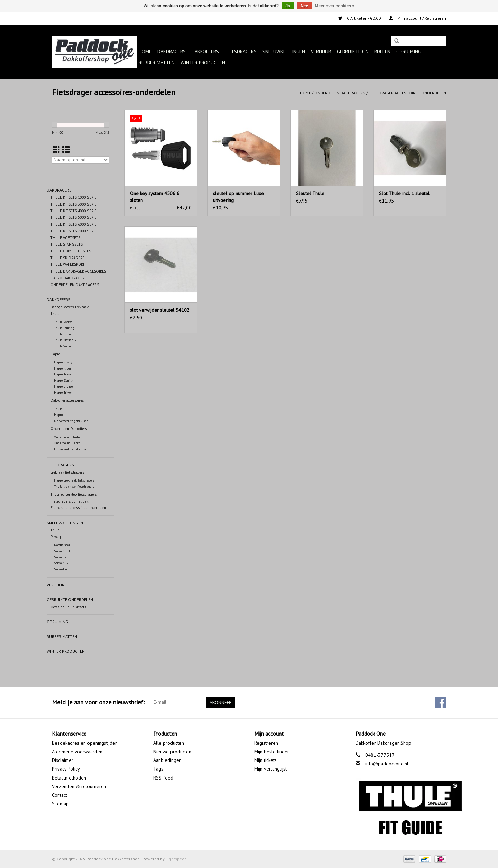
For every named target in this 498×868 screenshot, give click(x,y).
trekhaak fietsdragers (67, 472)
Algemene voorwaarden (77, 752)
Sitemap (60, 804)
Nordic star (62, 545)
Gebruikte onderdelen (364, 52)
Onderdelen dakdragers (340, 93)
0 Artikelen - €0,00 (360, 18)
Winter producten (203, 63)
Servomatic (62, 557)
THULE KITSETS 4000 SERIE (73, 211)
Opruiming (409, 52)
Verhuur (321, 52)
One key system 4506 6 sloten (155, 197)
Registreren (266, 743)
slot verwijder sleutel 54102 (160, 310)
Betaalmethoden (69, 778)
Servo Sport (62, 551)
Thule (55, 314)
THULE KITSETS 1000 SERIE (73, 197)
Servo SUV (61, 563)
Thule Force (62, 334)
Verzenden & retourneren (79, 786)
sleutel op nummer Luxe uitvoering (238, 197)
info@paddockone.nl (387, 764)
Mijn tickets (265, 760)
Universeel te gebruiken (71, 421)
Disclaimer (63, 760)
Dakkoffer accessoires (67, 400)
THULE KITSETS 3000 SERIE (73, 204)
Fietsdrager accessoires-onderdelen (407, 93)
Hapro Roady (63, 362)
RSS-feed (163, 778)
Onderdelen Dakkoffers (69, 429)
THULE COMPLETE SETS (71, 251)
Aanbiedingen (167, 760)
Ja (288, 6)
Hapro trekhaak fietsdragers (74, 480)
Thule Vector (63, 346)
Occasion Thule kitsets (68, 607)
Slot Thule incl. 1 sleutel (404, 193)
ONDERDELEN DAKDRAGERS (75, 285)
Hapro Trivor (63, 393)
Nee (304, 6)
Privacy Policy (66, 769)
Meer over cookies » (335, 6)
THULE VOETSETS (65, 238)
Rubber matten (157, 63)
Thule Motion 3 (65, 340)
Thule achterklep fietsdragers (74, 494)
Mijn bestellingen (272, 752)
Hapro (55, 354)
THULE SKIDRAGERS (67, 258)
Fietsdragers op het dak (69, 501)
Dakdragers (172, 52)
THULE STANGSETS (67, 244)
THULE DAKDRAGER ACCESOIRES (78, 271)
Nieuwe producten (172, 752)
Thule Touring (64, 328)
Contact (59, 795)
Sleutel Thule (310, 193)
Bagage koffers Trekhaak (70, 307)
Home (145, 52)
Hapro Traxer (63, 374)
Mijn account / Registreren (417, 18)
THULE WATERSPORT (68, 264)
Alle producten (169, 743)
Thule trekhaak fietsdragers (74, 487)
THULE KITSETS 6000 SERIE (73, 224)
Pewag (56, 537)
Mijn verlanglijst (270, 769)
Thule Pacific (63, 322)
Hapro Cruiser (64, 386)
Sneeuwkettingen (284, 52)
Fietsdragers (241, 52)
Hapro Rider (63, 368)
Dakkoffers (205, 52)
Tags (158, 769)
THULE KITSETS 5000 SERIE (73, 217)
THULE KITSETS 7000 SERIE (73, 231)
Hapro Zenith (64, 380)
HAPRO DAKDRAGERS (68, 278)
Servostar (61, 569)
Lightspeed (176, 859)
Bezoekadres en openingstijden (85, 743)
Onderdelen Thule (67, 437)
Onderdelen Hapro (67, 443)
